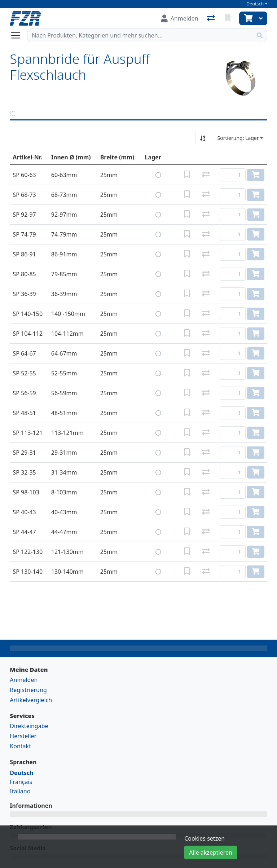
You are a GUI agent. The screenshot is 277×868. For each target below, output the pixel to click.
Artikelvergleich (31, 700)
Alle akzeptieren (211, 852)
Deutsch (255, 4)
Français (21, 782)
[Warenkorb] (247, 18)
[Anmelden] (180, 18)
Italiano (20, 791)
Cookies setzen (205, 838)
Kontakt (20, 746)
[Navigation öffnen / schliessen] (18, 35)
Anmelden (24, 680)
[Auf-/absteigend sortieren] (203, 138)
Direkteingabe (29, 726)
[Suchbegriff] (140, 35)
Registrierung (28, 690)
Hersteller (23, 736)
